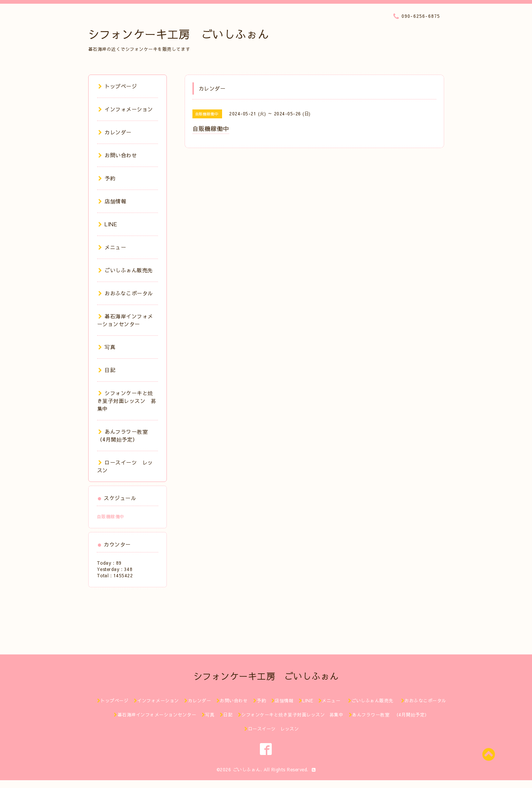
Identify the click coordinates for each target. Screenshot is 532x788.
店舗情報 (112, 201)
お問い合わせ (118, 155)
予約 (107, 178)
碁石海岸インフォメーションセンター (125, 320)
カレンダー (115, 132)
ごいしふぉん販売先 (128, 270)
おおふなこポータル (126, 293)
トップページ (118, 86)
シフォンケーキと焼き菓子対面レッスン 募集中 (127, 401)
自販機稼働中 (111, 516)
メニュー (112, 247)
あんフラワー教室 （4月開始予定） (125, 435)
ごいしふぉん (247, 769)
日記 (107, 370)
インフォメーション (126, 109)
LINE (108, 224)
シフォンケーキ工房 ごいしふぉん (179, 34)
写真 (107, 347)
